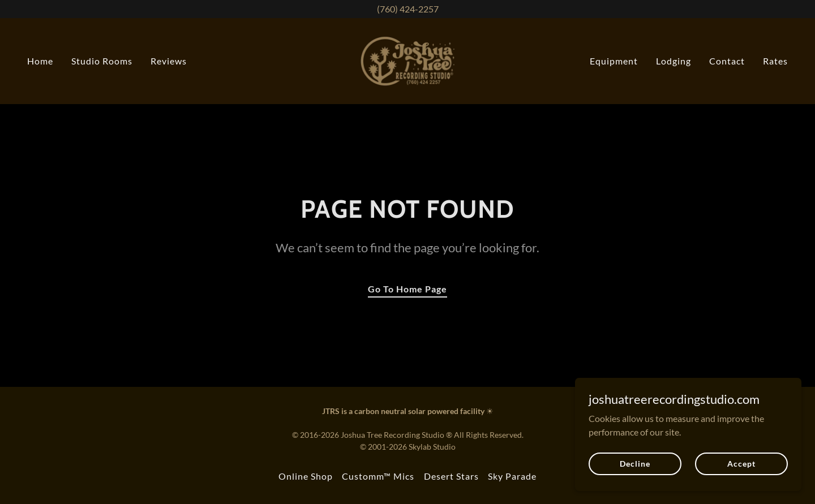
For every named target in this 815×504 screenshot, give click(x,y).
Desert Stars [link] (451, 476)
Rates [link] (775, 61)
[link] (408, 60)
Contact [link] (727, 61)
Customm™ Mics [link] (378, 476)
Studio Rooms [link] (102, 61)
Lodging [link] (674, 61)
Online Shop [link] (306, 476)
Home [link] (40, 61)
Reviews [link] (169, 61)
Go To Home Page (407, 289)
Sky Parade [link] (512, 476)
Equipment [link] (614, 61)
